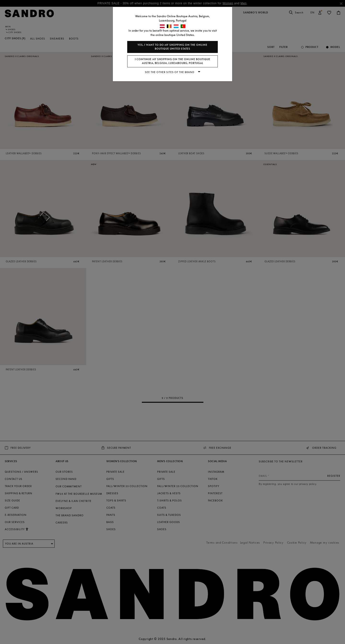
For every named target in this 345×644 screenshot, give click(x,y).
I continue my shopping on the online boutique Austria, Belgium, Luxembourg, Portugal (173, 61)
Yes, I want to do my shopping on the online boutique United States (172, 47)
